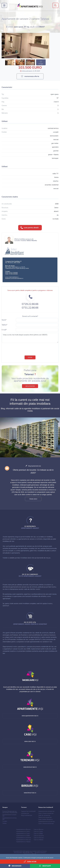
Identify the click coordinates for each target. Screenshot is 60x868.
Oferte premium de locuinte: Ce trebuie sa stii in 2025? (33, 471)
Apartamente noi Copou (23, 834)
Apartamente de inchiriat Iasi (46, 821)
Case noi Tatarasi (39, 840)
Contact (5, 821)
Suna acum (30, 861)
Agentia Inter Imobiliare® (28, 811)
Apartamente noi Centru (23, 832)
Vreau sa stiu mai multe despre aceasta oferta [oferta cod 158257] (30, 338)
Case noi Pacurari (39, 838)
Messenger (15, 866)
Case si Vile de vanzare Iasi (46, 813)
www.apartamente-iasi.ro (30, 716)
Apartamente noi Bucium (23, 829)
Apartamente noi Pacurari (24, 840)
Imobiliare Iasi (25, 813)
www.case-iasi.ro (30, 741)
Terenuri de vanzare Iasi (45, 817)
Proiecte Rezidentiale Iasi (10, 812)
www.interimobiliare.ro (12, 277)
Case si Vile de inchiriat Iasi (46, 823)
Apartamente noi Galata (23, 836)
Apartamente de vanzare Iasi (46, 811)
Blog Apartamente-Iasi (34, 466)
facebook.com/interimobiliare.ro (14, 278)
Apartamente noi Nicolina (24, 838)
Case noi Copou (38, 832)
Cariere (4, 823)
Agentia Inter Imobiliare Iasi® (33, 851)
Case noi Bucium (39, 829)
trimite (30, 357)
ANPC (31, 853)
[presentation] (30, 349)
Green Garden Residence (45, 819)
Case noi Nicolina (39, 836)
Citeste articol (33, 499)
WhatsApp (45, 866)
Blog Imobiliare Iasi (27, 815)
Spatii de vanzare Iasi (44, 815)
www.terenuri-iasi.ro (30, 767)
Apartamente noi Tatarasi (23, 842)
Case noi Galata (38, 834)
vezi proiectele (30, 386)
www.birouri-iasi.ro (30, 793)
